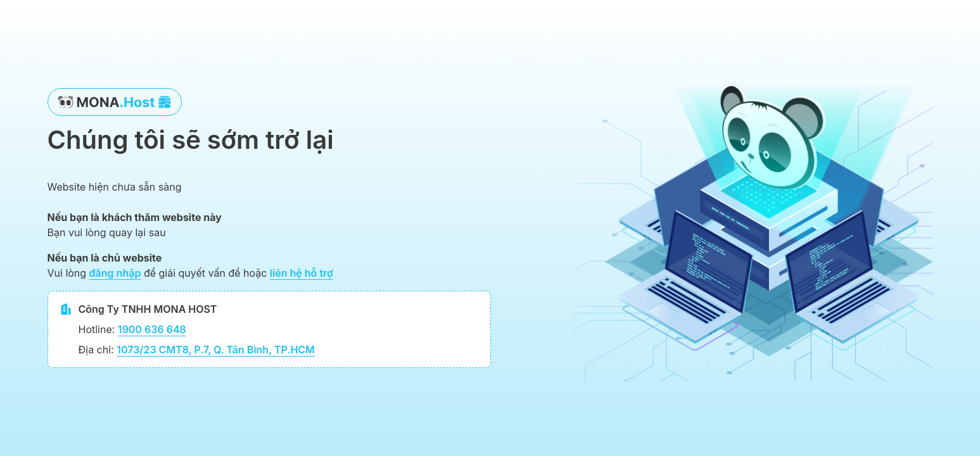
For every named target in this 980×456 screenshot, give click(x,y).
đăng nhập (115, 273)
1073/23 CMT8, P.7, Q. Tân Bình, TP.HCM (216, 350)
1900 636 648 (152, 329)
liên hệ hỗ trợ (302, 273)
